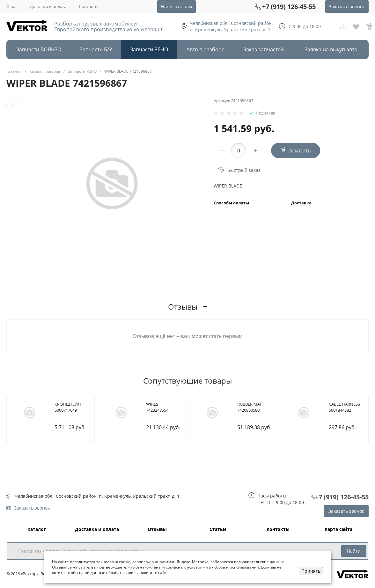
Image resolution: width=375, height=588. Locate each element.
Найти (354, 551)
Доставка (301, 203)
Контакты (89, 6)
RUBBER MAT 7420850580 (250, 407)
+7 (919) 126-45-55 (289, 7)
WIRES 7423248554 (157, 407)
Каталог (37, 529)
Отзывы (157, 529)
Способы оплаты (231, 203)
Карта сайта (338, 529)
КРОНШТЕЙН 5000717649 (68, 407)
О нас (12, 6)
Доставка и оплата (48, 6)
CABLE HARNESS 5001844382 (344, 407)
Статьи (218, 529)
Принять (311, 571)
